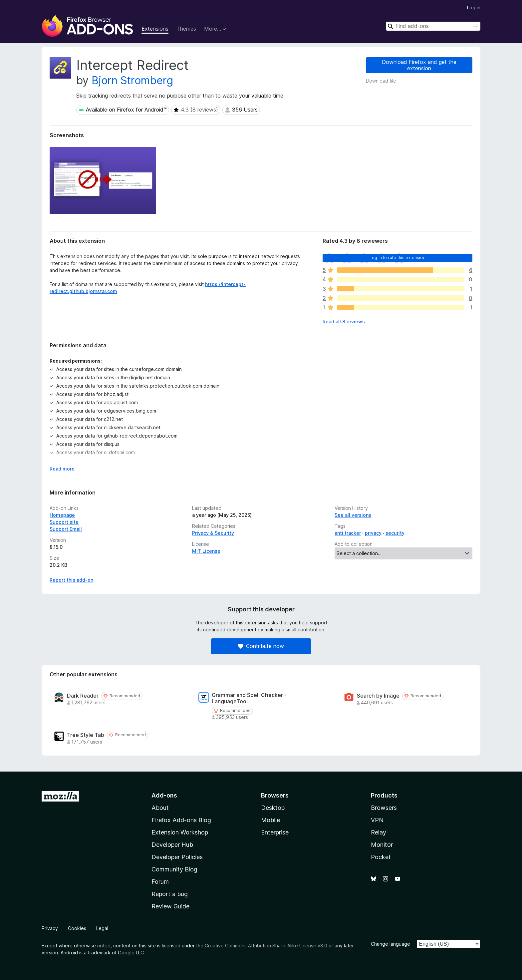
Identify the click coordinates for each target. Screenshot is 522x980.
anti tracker (348, 533)
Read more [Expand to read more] (62, 469)
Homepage (62, 515)
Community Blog (174, 869)
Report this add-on (71, 580)
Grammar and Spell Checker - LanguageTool (249, 698)
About (160, 808)
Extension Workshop (180, 832)
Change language (391, 944)
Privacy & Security (213, 533)
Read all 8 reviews (344, 322)
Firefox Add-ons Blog (181, 820)
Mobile (270, 820)
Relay (379, 832)
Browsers (384, 808)
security (395, 533)
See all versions (353, 515)
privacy (373, 533)
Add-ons (164, 795)
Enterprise (275, 832)
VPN (377, 820)
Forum (160, 882)
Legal (102, 928)
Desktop (273, 808)
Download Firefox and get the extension (419, 65)
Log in (474, 7)
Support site (64, 522)
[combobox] (433, 26)
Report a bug (170, 894)
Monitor (382, 845)
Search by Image (378, 696)
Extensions (155, 29)
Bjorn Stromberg (132, 80)
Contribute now (261, 646)
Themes (186, 29)
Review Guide (170, 906)
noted (104, 946)
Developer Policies (177, 857)
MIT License (206, 551)
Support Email (66, 529)
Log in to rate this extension (397, 258)
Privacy (50, 928)
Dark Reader (83, 696)
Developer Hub (172, 845)
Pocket (381, 857)
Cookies (77, 928)
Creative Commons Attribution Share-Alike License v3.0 (266, 946)
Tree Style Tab (86, 735)
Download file (381, 81)
